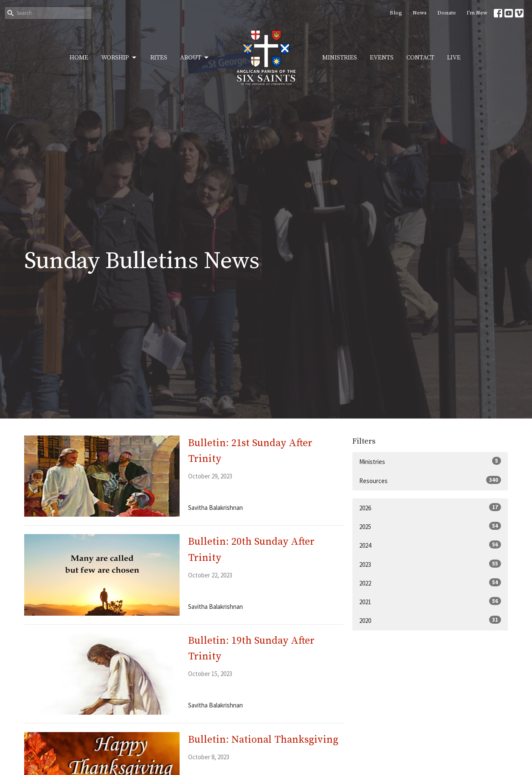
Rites (159, 58)
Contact (420, 58)
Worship (119, 58)
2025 (430, 526)
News (420, 13)
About (195, 58)
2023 (430, 564)
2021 (430, 601)
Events (382, 58)
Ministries (340, 58)
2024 (430, 545)
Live (454, 58)
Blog (396, 13)
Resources (430, 480)
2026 (430, 508)
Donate (447, 13)
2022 (430, 583)
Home (79, 58)
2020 (430, 620)
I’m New (477, 13)
